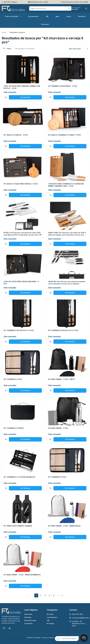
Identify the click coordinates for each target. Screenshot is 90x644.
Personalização (30, 620)
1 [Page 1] (36, 595)
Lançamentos (33, 16)
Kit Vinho (50, 614)
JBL (47, 16)
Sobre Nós (28, 614)
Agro (57, 16)
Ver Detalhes (25, 97)
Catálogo (28, 617)
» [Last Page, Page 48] (63, 595)
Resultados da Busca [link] (17, 32)
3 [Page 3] (45, 595)
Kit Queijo (50, 623)
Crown (69, 16)
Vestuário (82, 16)
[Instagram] (4, 628)
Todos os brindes (13, 16)
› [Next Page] (58, 595)
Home (4, 32)
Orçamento (28, 623)
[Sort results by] (78, 49)
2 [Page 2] (41, 595)
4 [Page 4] (49, 595)
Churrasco (45, 24)
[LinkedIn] (10, 628)
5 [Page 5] (54, 595)
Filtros (7, 49)
